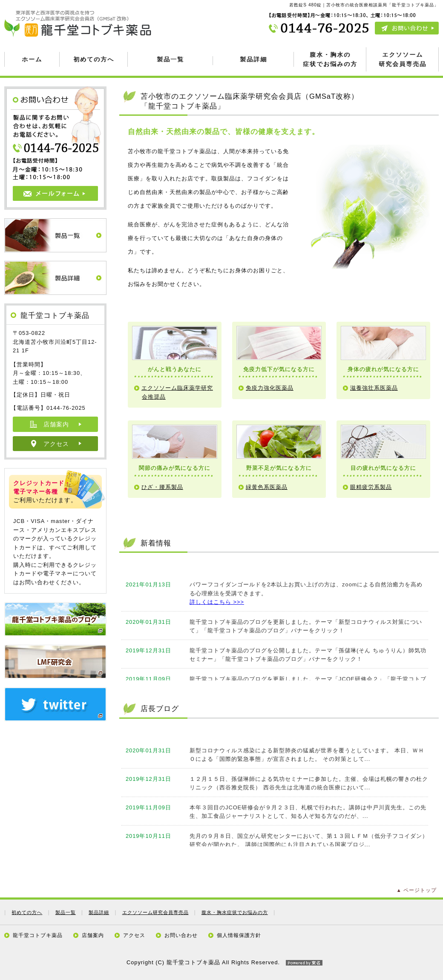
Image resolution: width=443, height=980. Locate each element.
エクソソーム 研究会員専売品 (403, 59)
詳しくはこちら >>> (217, 602)
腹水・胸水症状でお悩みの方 (235, 912)
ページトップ (420, 890)
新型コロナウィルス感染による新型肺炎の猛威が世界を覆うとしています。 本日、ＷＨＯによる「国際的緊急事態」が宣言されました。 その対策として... (307, 755)
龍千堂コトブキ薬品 (38, 935)
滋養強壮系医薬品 (374, 388)
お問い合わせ (181, 935)
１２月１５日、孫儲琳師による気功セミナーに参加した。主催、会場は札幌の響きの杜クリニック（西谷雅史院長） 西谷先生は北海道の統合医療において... (309, 783)
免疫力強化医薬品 (270, 388)
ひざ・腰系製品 (162, 487)
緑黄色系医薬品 (267, 487)
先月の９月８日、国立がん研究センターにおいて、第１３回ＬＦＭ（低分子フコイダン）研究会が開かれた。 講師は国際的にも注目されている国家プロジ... (309, 840)
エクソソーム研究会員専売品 (155, 912)
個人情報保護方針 (239, 935)
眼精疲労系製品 (371, 487)
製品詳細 (253, 59)
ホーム (32, 59)
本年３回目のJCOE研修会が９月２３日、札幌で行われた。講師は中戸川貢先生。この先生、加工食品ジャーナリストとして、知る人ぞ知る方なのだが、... (308, 812)
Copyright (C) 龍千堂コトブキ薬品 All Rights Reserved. (221, 962)
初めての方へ (94, 59)
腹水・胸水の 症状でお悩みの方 (330, 59)
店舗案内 (56, 424)
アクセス (56, 444)
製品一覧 (170, 59)
